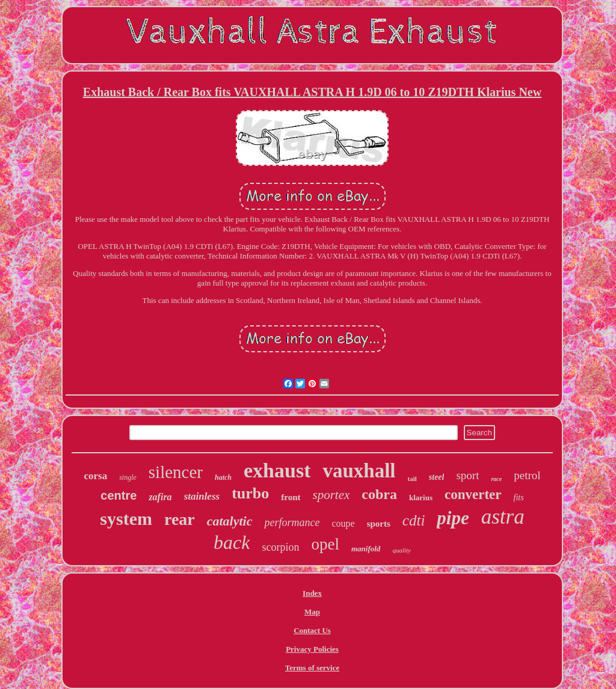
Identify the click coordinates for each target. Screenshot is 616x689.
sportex (331, 495)
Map (312, 612)
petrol (527, 475)
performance (292, 522)
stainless (202, 496)
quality (402, 550)
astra (503, 517)
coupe (343, 523)
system (126, 519)
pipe (453, 518)
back (232, 542)
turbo (250, 493)
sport (467, 475)
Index (312, 593)
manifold (366, 549)
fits (519, 498)
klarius (421, 498)
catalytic (230, 521)
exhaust (277, 470)
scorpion (280, 547)
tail (412, 479)
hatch (223, 477)
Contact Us (312, 630)
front (291, 497)
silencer (176, 472)
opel (325, 544)
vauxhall (359, 471)
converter (473, 495)
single (128, 477)
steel (437, 477)
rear (180, 519)
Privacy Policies (312, 649)
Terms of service (313, 668)
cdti (414, 520)
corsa (95, 476)
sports (379, 524)
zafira (160, 497)
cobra (379, 494)
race (496, 479)
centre (119, 495)
